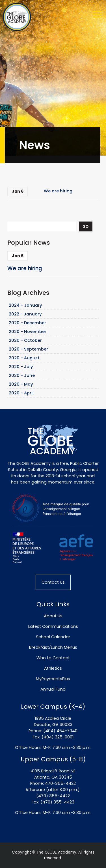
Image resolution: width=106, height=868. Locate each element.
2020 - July (21, 367)
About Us (53, 616)
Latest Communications (53, 626)
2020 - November (28, 332)
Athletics (53, 668)
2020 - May (21, 384)
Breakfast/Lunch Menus (53, 647)
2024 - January (25, 305)
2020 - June (22, 375)
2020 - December (27, 323)
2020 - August (24, 358)
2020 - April (21, 393)
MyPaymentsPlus (53, 679)
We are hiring (58, 191)
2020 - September (28, 349)
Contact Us (53, 582)
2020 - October (25, 340)
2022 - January (25, 314)
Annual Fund (53, 689)
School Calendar (53, 637)
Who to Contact (53, 658)
